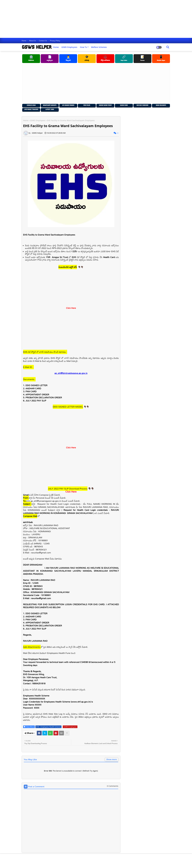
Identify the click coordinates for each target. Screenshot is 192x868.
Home (24, 41)
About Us (33, 41)
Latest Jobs (50, 110)
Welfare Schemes (99, 47)
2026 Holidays (161, 106)
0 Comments (113, 786)
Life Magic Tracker (31, 110)
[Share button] (67, 733)
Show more (112, 759)
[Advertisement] (81, 19)
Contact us (43, 41)
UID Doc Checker (142, 106)
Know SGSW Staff (105, 106)
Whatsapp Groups (50, 106)
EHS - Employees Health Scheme (48, 727)
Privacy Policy (55, 41)
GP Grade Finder (68, 106)
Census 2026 (31, 106)
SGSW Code (124, 106)
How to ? (84, 47)
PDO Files (87, 106)
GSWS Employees (69, 47)
